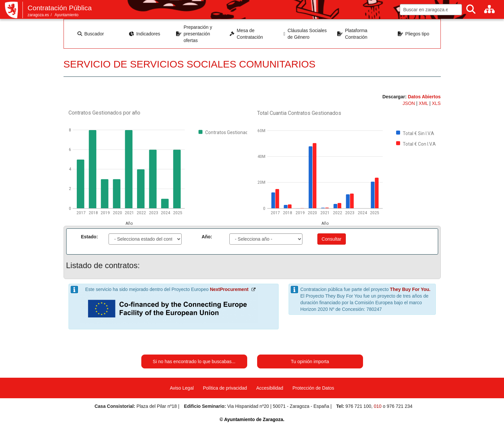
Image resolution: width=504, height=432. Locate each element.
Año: (207, 237)
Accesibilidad (270, 388)
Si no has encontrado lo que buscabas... (194, 361)
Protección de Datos (313, 388)
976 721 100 (358, 406)
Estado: (90, 237)
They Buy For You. (410, 289)
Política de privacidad (225, 388)
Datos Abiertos (424, 97)
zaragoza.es (38, 15)
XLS (436, 103)
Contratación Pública (60, 8)
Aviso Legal (182, 388)
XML (424, 103)
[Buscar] (471, 9)
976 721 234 (399, 406)
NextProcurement (229, 289)
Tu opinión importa (310, 361)
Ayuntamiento (67, 15)
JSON (410, 103)
